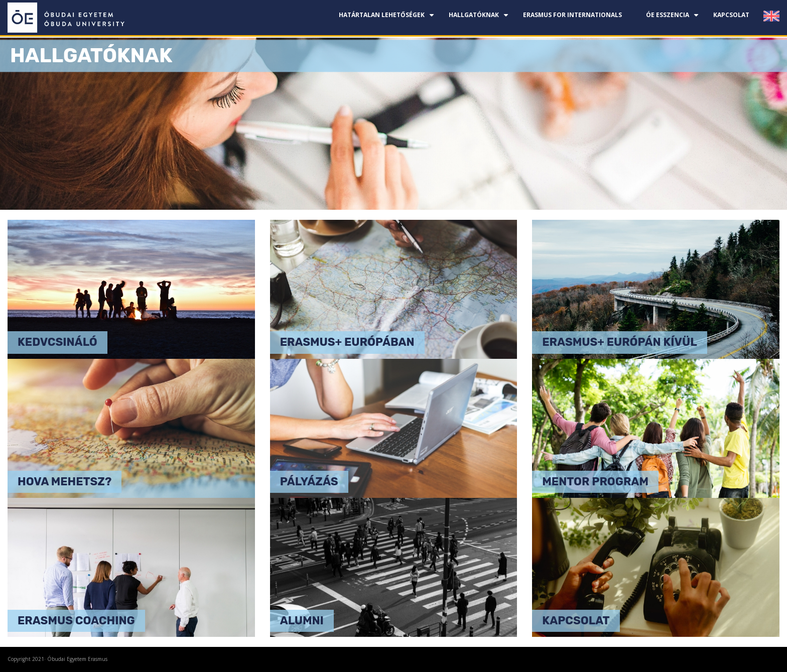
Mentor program (595, 482)
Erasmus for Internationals (572, 15)
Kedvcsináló (57, 342)
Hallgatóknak (480, 19)
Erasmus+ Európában (347, 342)
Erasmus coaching (76, 621)
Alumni (302, 621)
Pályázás (309, 482)
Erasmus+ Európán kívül (619, 342)
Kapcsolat (731, 15)
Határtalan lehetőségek (388, 19)
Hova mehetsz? (64, 482)
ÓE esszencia (674, 19)
